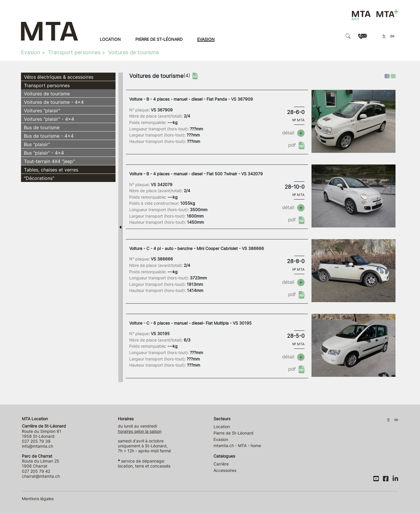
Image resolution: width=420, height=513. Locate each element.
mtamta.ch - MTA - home (237, 445)
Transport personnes (74, 52)
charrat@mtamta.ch (41, 476)
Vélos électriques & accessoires (59, 77)
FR (384, 36)
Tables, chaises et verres (51, 170)
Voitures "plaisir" (42, 111)
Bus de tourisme (42, 127)
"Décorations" (39, 178)
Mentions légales (38, 499)
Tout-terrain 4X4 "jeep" (49, 161)
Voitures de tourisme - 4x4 (54, 102)
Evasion (206, 39)
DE (392, 36)
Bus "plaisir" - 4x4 (44, 153)
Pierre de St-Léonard (159, 39)
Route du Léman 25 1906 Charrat (41, 461)
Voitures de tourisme (134, 52)
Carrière (221, 464)
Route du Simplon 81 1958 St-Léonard (44, 431)
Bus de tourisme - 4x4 (49, 136)
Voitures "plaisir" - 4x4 (49, 119)
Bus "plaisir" (37, 144)
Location (110, 39)
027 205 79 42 (36, 471)
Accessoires (225, 470)
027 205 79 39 (36, 441)
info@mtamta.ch (37, 446)
